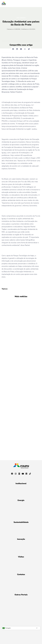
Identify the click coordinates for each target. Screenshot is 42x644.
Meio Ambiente (21, 18)
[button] (13, 49)
